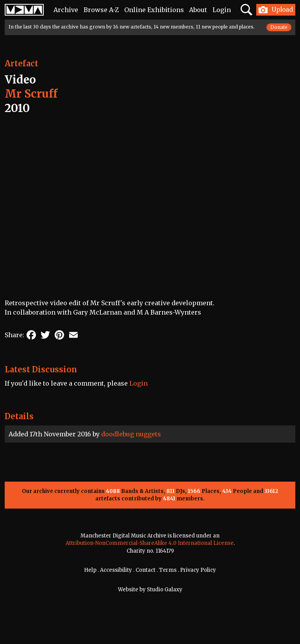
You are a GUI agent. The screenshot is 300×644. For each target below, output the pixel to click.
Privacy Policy (198, 570)
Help (90, 570)
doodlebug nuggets (131, 434)
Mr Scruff (31, 94)
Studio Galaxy (165, 590)
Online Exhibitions (154, 10)
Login (222, 10)
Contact (146, 570)
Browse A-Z (101, 10)
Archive (66, 10)
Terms (168, 570)
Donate (279, 27)
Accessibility (116, 570)
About (198, 10)
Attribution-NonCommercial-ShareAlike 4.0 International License (150, 543)
